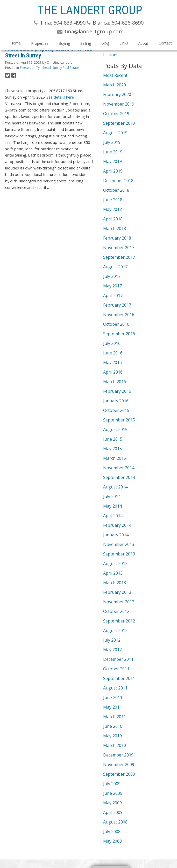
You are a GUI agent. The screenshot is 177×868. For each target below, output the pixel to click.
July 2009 (112, 784)
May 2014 (112, 506)
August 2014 (115, 487)
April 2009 (113, 812)
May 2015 (112, 449)
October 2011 (116, 669)
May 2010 (112, 736)
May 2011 (112, 707)
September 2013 (119, 554)
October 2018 (116, 190)
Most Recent (115, 75)
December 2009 (118, 755)
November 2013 (119, 544)
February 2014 (117, 525)
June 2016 (113, 353)
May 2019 (112, 161)
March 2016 (115, 382)
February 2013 (117, 592)
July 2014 (112, 496)
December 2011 (118, 659)
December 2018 (118, 181)
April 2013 (113, 573)
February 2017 (117, 305)
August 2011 (115, 688)
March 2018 (115, 228)
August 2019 (115, 133)
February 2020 (117, 94)
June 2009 (113, 793)
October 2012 (116, 611)
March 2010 (115, 745)
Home (16, 43)
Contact (165, 43)
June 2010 (113, 726)
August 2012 (115, 630)
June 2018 (113, 200)
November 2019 (119, 104)
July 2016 (112, 343)
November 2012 (119, 602)
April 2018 (113, 219)
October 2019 (116, 114)
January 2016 (116, 401)
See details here (60, 97)
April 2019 (113, 171)
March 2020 (115, 85)
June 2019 (113, 152)
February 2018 (117, 238)
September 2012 (119, 621)
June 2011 (113, 698)
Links (124, 43)
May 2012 (112, 650)
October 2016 (116, 324)
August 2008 (115, 822)
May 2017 (112, 286)
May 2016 (112, 362)
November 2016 (119, 315)
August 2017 (115, 267)
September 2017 (119, 257)
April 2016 (113, 372)
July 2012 (112, 640)
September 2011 (119, 678)
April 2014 (113, 516)
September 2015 (119, 420)
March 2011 (115, 717)
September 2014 (119, 477)
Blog (105, 43)
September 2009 (119, 774)
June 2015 (113, 439)
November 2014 (119, 468)
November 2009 (119, 765)
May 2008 (112, 841)
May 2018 (112, 209)
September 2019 (119, 123)
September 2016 (119, 334)
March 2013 (115, 583)
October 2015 (116, 410)
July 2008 (112, 832)
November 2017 (119, 248)
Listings (111, 55)
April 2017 (113, 295)
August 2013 (115, 563)
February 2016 (117, 391)
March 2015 (115, 458)
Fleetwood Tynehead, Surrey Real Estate (49, 68)
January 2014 (116, 535)
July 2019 (112, 142)
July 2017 (112, 276)
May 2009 (112, 803)
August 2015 (115, 429)
